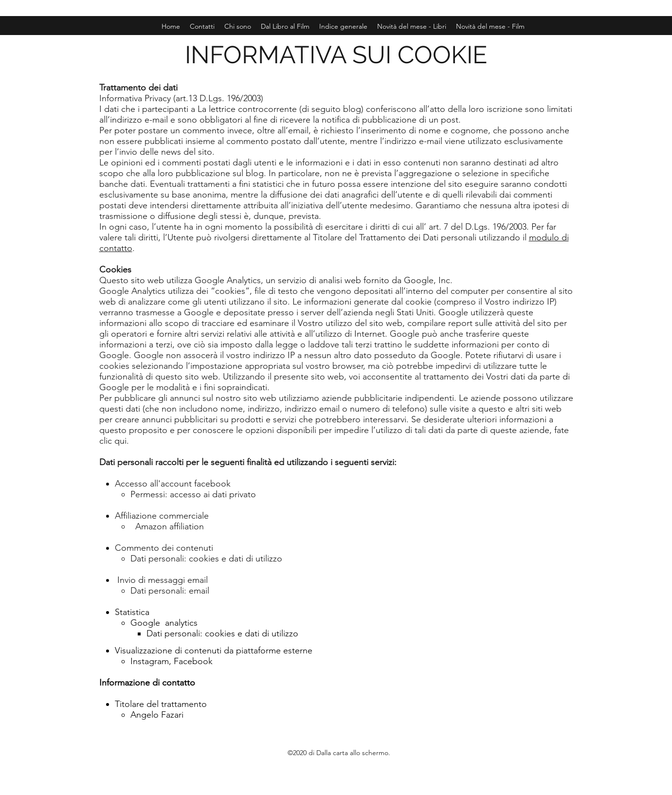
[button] (490, 26)
